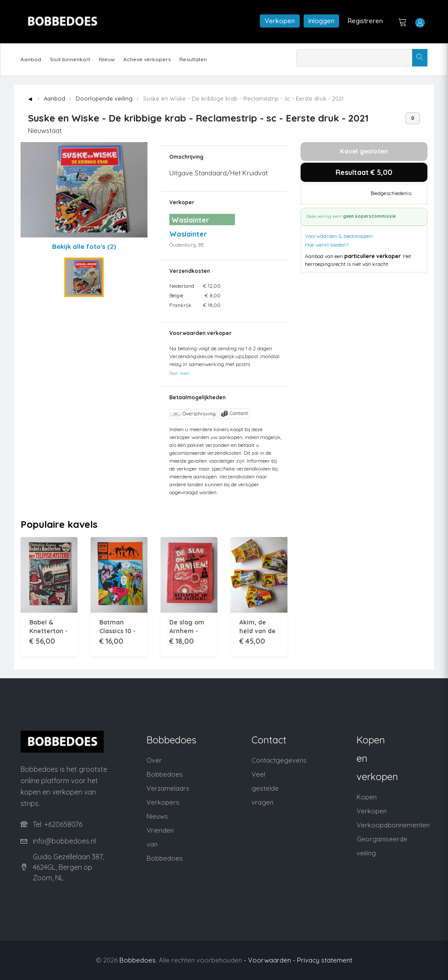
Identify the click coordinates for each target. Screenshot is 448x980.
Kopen (367, 797)
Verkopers (163, 802)
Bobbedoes (138, 960)
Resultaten (193, 59)
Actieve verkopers (147, 59)
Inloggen (321, 21)
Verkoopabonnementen (393, 825)
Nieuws (157, 816)
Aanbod (31, 59)
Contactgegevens (279, 760)
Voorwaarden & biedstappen (339, 236)
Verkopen (280, 21)
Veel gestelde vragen (265, 788)
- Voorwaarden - (269, 960)
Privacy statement (325, 960)
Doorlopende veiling (104, 98)
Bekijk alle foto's (84, 246)
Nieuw (107, 59)
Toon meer (179, 373)
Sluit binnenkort (70, 59)
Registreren (365, 21)
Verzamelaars (168, 788)
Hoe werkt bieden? (327, 245)
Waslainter (188, 234)
